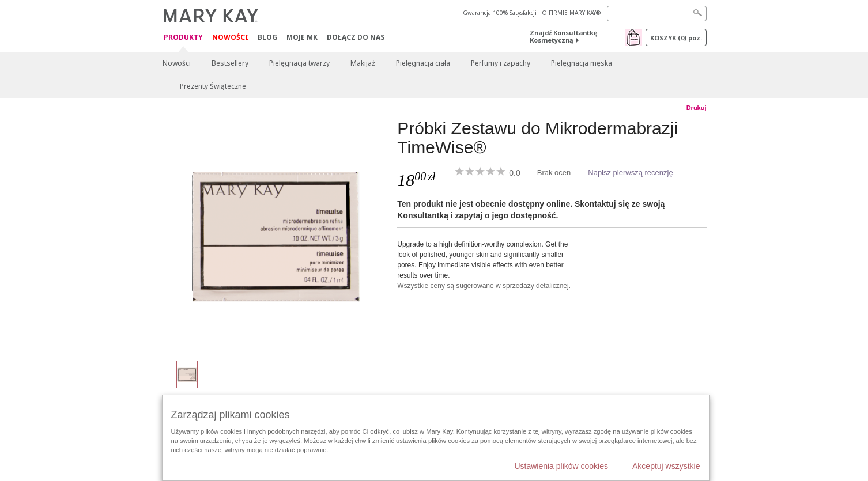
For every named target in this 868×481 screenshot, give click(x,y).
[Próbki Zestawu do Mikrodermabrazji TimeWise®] (276, 234)
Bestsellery (230, 63)
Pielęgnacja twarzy (299, 63)
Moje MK (302, 37)
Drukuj (697, 108)
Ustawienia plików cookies (561, 466)
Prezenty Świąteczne (213, 86)
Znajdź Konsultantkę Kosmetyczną (564, 36)
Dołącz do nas (356, 37)
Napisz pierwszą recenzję (630, 173)
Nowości (230, 37)
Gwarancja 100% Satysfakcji (500, 13)
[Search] (657, 14)
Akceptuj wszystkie (666, 466)
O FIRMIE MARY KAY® (571, 13)
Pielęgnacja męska (582, 63)
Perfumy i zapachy (501, 63)
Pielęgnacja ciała (423, 63)
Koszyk (676, 38)
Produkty (183, 38)
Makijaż (363, 63)
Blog (267, 37)
